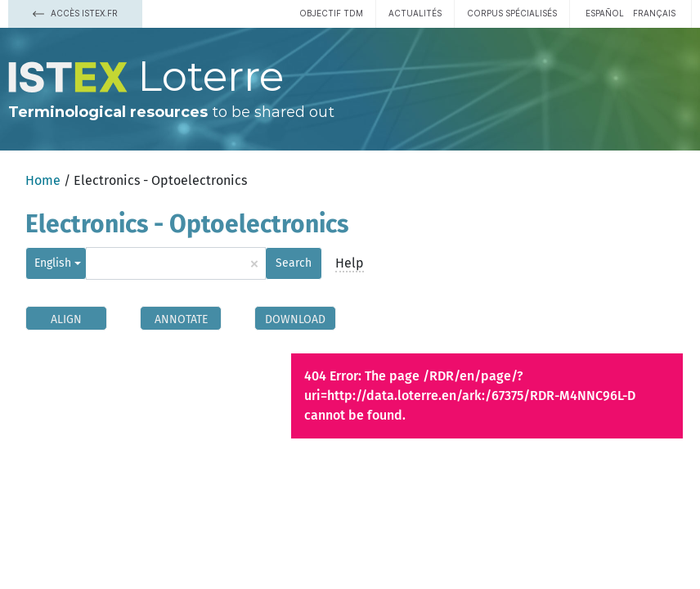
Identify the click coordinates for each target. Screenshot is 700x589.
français (654, 13)
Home (43, 180)
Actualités (415, 13)
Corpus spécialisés (512, 13)
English (53, 263)
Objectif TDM (331, 13)
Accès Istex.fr (75, 13)
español (605, 13)
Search (294, 263)
